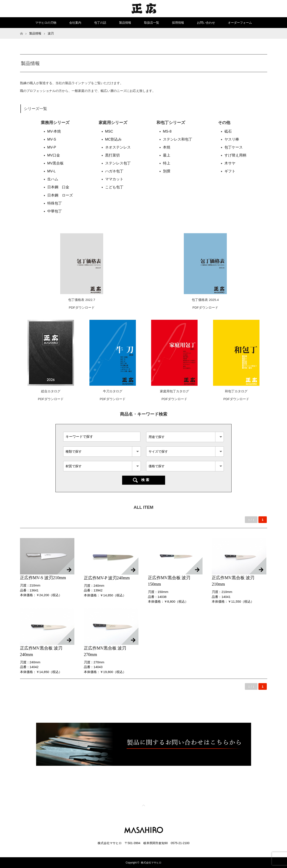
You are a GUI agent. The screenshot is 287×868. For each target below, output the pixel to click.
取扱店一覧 (152, 23)
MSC (109, 131)
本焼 (167, 147)
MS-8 (167, 131)
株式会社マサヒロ (151, 863)
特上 (167, 163)
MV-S (52, 139)
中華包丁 (55, 211)
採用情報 (178, 23)
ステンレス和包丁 (178, 139)
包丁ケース (234, 147)
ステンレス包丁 (118, 163)
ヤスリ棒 (232, 139)
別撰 (167, 171)
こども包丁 (114, 187)
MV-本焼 (54, 131)
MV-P (52, 147)
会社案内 (75, 23)
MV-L (51, 171)
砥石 (228, 131)
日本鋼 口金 (58, 187)
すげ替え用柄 (235, 155)
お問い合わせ (206, 23)
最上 (167, 155)
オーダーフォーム (240, 23)
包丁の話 (100, 23)
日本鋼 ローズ (60, 195)
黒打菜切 (112, 155)
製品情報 (125, 23)
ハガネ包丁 (114, 171)
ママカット (114, 179)
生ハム (53, 179)
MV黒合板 (55, 163)
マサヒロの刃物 (46, 23)
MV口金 (54, 155)
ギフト (230, 171)
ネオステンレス (118, 147)
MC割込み (113, 139)
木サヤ (230, 163)
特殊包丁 (55, 203)
